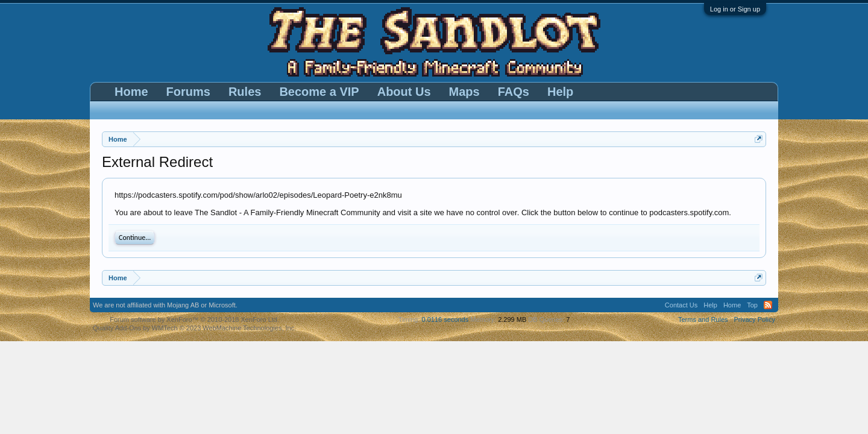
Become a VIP (319, 92)
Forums (188, 92)
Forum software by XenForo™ (194, 319)
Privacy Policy (755, 319)
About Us (404, 92)
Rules (245, 92)
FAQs (514, 92)
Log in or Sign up (735, 9)
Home (131, 92)
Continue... (135, 237)
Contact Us (681, 305)
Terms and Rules (703, 319)
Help (560, 92)
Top (752, 305)
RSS (768, 305)
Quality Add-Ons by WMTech (194, 328)
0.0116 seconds (445, 319)
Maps (464, 92)
